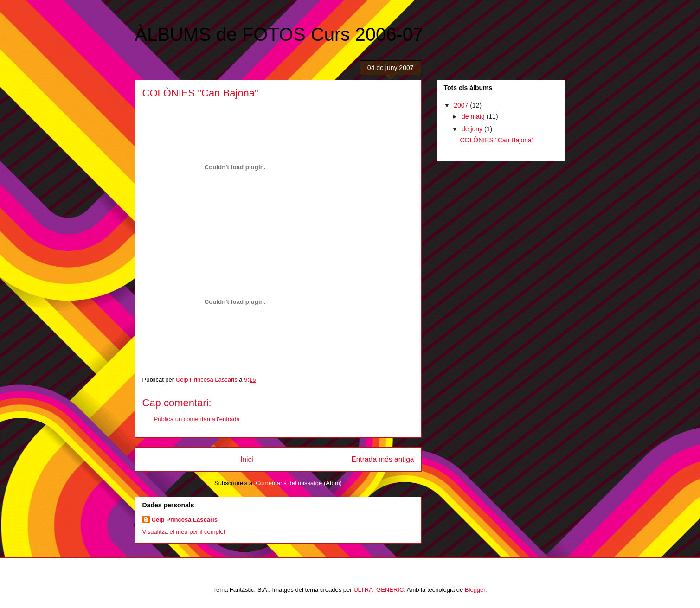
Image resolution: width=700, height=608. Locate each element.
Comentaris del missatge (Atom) (299, 483)
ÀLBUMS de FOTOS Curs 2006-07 (279, 34)
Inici (247, 459)
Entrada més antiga (382, 459)
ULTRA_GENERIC (379, 590)
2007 (462, 105)
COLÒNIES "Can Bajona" (497, 140)
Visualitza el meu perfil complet (184, 532)
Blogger (475, 590)
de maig (474, 116)
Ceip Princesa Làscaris (185, 520)
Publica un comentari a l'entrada (197, 419)
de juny (473, 129)
